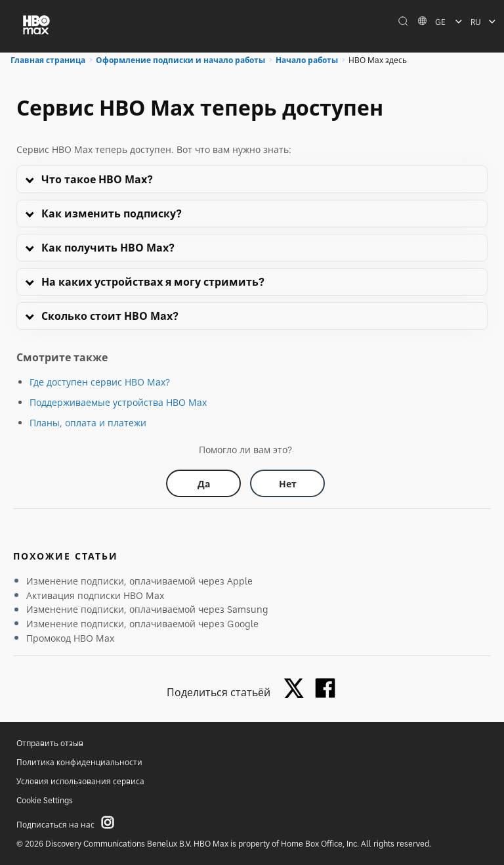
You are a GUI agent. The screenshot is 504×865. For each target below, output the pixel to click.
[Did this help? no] (287, 483)
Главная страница (48, 60)
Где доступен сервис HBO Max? (100, 382)
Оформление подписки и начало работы (180, 60)
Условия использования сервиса (80, 781)
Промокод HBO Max (70, 638)
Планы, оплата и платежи (88, 423)
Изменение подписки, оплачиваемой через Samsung (147, 609)
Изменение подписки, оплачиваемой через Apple (139, 581)
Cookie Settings (45, 800)
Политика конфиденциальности (79, 762)
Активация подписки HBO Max (95, 595)
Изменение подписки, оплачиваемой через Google (142, 624)
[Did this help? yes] (203, 483)
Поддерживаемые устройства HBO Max (118, 402)
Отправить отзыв (50, 743)
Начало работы (307, 60)
